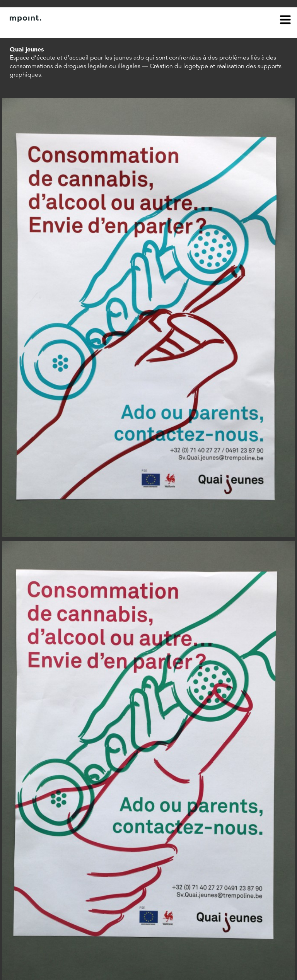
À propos (22, 30)
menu (285, 21)
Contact (53, 30)
